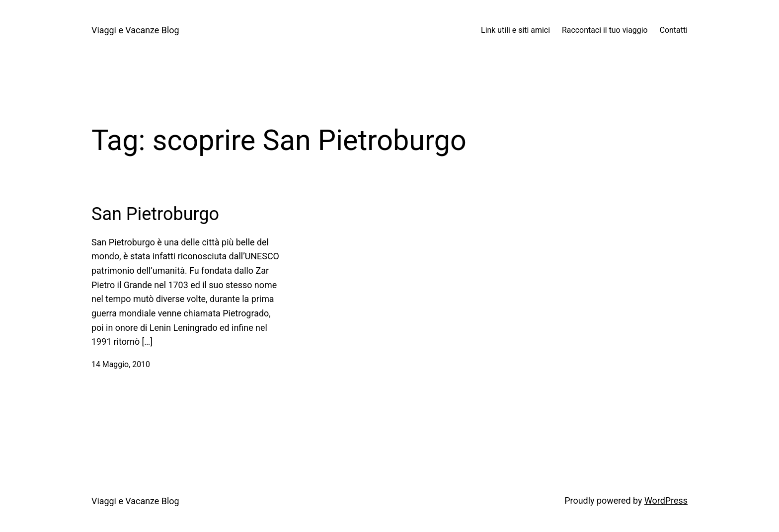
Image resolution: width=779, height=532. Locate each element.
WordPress (666, 500)
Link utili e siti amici (515, 30)
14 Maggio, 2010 (121, 364)
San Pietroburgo (155, 214)
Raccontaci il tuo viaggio (605, 30)
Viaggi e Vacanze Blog (135, 30)
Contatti (674, 30)
